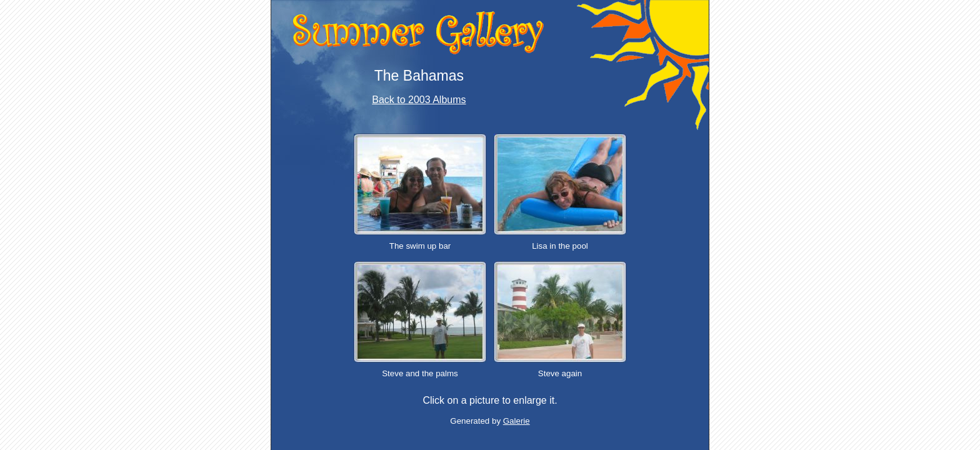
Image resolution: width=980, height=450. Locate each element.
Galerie (517, 421)
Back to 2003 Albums (419, 100)
